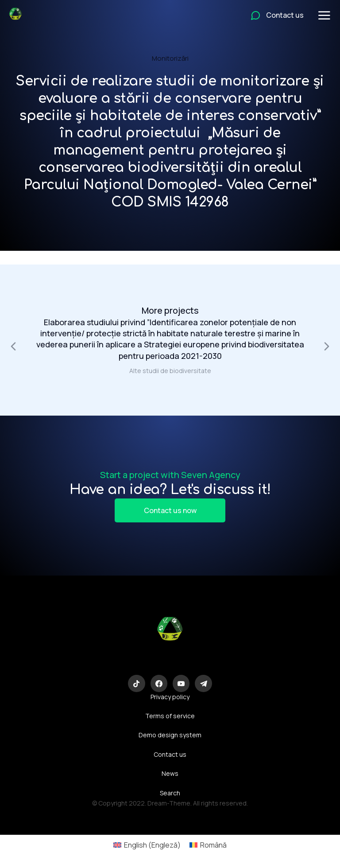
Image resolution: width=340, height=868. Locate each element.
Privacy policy (170, 697)
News (170, 773)
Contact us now (170, 510)
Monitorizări (170, 58)
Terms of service (170, 716)
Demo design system (170, 735)
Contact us (170, 754)
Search (170, 793)
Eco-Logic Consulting (170, 660)
